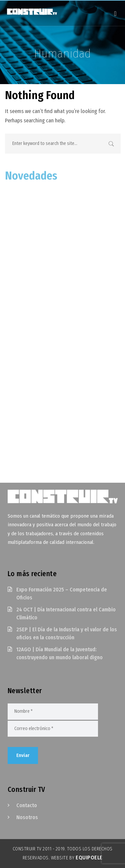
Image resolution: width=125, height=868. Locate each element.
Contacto (27, 805)
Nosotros (27, 817)
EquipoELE (89, 858)
